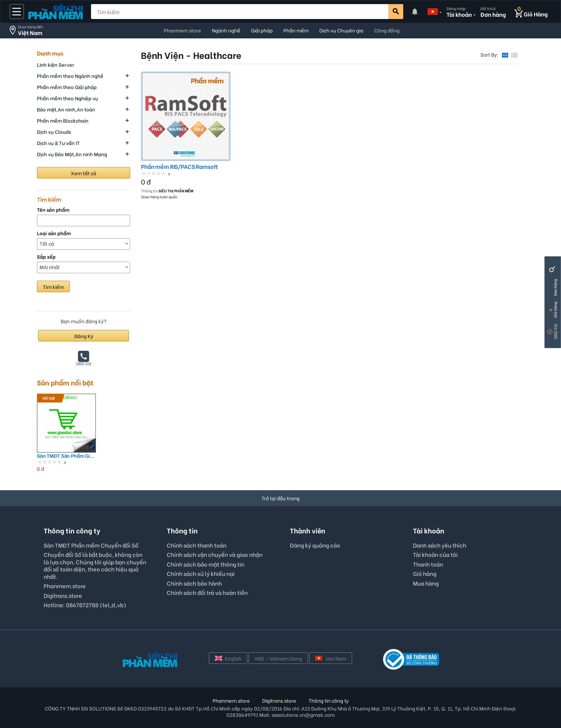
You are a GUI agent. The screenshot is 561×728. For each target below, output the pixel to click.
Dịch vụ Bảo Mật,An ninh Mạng (72, 154)
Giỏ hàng (425, 573)
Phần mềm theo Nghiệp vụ (68, 98)
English (228, 658)
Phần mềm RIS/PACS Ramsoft (179, 166)
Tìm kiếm (53, 286)
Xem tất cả (84, 173)
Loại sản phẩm (54, 233)
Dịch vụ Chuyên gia (341, 30)
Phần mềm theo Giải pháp (67, 87)
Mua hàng (426, 583)
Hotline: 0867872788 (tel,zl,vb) (85, 605)
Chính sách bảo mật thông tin (206, 564)
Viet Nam (331, 658)
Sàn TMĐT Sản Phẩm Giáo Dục (66, 456)
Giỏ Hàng (555, 310)
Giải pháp (262, 30)
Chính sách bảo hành (194, 583)
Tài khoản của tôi (435, 554)
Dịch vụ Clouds (54, 131)
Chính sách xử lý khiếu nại (201, 573)
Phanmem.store (182, 30)
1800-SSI (556, 332)
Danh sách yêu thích (440, 545)
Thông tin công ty (329, 700)
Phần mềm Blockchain (63, 120)
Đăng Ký (84, 336)
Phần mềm (296, 30)
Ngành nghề (226, 30)
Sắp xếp (46, 257)
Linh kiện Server (56, 64)
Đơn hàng (555, 288)
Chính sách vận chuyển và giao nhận (215, 554)
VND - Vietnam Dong (278, 658)
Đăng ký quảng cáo (315, 545)
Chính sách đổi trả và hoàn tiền (207, 592)
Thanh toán (428, 564)
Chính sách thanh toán (197, 545)
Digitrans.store (63, 595)
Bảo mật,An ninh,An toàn (66, 109)
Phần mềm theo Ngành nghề (70, 75)
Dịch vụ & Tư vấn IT (58, 143)
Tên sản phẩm (53, 210)
